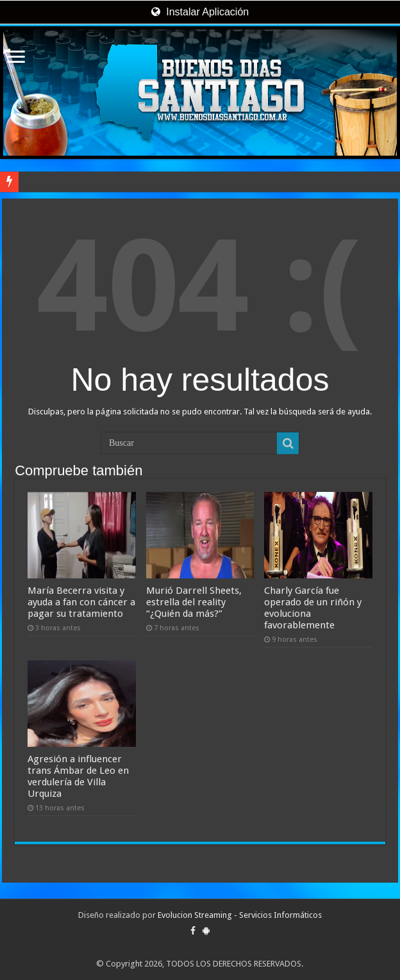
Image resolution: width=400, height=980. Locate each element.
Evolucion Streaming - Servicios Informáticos (240, 915)
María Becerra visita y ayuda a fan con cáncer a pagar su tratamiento (81, 602)
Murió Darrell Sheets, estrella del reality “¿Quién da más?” (194, 602)
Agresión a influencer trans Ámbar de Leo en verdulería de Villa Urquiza (78, 776)
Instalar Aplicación (200, 12)
